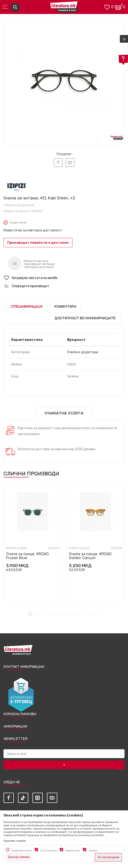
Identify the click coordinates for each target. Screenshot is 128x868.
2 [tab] (37, 614)
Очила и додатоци (19, 205)
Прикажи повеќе (15, 841)
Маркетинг (73, 851)
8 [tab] (78, 614)
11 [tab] (98, 614)
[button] (64, 278)
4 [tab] (51, 614)
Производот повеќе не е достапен (38, 243)
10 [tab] (91, 614)
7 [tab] (71, 614)
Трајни (93, 851)
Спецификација (27, 307)
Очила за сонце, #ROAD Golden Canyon (90, 556)
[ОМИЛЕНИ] (107, 7)
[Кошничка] (119, 7)
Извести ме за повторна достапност (33, 230)
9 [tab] (84, 614)
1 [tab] (30, 614)
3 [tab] (44, 614)
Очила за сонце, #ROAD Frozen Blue (27, 556)
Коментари (65, 307)
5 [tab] (57, 614)
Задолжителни (22, 851)
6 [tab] (64, 614)
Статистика (49, 851)
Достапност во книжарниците (85, 318)
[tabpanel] (64, 81)
